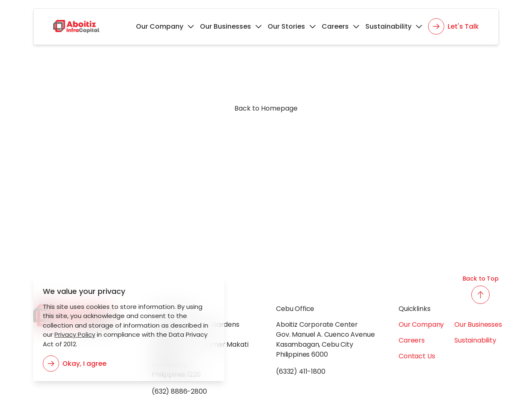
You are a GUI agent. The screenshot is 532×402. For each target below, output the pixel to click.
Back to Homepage (266, 108)
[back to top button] (480, 295)
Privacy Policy (72, 334)
